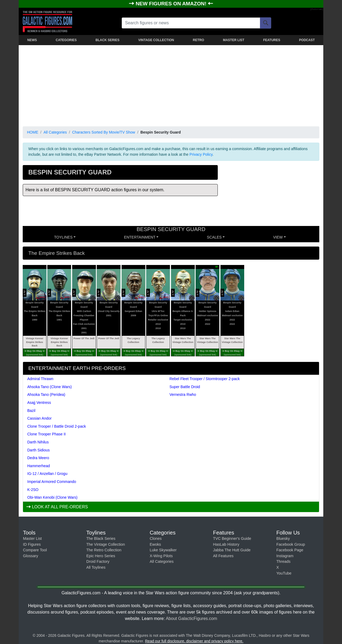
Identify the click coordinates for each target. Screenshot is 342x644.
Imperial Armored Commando (52, 482)
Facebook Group (291, 544)
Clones (156, 538)
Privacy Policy (201, 154)
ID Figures (32, 544)
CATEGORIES (66, 40)
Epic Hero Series (101, 556)
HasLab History (226, 544)
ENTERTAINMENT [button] (140, 237)
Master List (32, 538)
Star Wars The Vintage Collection (183, 340)
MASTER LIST (234, 40)
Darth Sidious (38, 450)
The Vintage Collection (106, 544)
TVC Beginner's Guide (232, 538)
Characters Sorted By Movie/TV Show (104, 132)
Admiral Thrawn (40, 379)
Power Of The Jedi (84, 338)
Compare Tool (35, 550)
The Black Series (101, 538)
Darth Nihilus (38, 442)
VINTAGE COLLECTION (156, 40)
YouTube (284, 573)
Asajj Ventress (39, 403)
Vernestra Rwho (183, 395)
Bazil (31, 411)
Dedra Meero (38, 458)
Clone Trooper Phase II (46, 434)
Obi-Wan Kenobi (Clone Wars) (52, 497)
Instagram (285, 556)
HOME (33, 132)
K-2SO (33, 490)
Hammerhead (39, 466)
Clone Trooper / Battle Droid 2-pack (57, 426)
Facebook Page (290, 550)
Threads (283, 561)
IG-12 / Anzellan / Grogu (47, 474)
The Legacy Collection (134, 340)
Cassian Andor (39, 418)
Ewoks (155, 544)
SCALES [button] (214, 237)
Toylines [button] (63, 237)
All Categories (55, 132)
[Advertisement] (171, 85)
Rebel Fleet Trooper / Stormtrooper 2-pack (205, 379)
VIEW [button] (278, 237)
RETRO (199, 40)
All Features (223, 556)
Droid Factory (98, 561)
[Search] (266, 23)
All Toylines (96, 567)
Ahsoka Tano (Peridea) (46, 395)
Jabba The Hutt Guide (232, 550)
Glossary (31, 556)
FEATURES (272, 40)
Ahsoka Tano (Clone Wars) (50, 387)
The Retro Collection (104, 550)
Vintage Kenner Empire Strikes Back (34, 342)
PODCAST (307, 40)
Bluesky (283, 538)
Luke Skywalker (163, 550)
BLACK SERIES (108, 40)
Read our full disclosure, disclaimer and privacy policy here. (194, 641)
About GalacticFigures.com (191, 618)
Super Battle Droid (185, 387)
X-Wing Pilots (161, 556)
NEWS (32, 40)
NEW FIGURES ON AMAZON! (172, 4)
